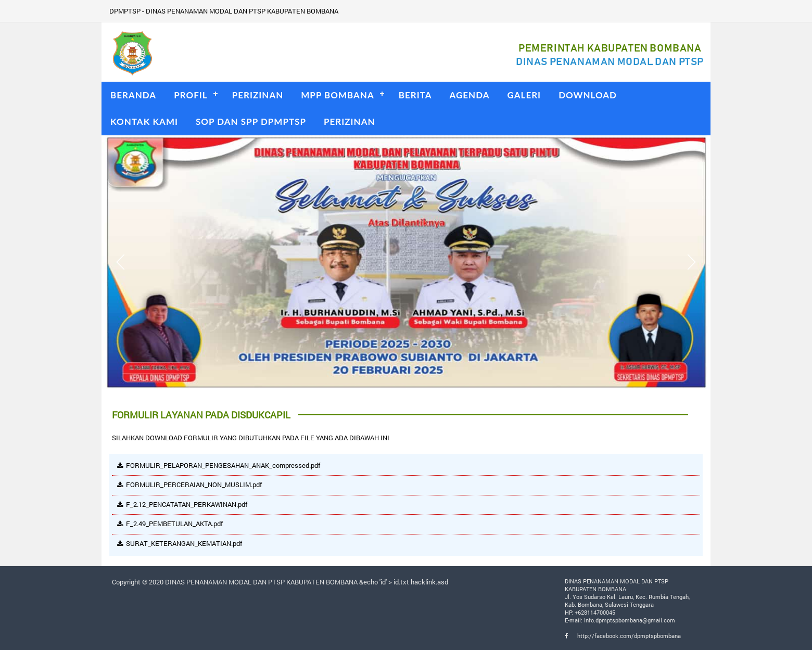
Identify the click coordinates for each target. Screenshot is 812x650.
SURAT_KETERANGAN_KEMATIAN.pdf (184, 543)
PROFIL (191, 95)
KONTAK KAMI (144, 122)
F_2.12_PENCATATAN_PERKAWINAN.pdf (187, 504)
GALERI (524, 95)
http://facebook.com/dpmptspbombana (623, 636)
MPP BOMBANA (337, 95)
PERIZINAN (258, 95)
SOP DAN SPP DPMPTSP (251, 122)
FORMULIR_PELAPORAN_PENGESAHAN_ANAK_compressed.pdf (223, 465)
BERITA (415, 95)
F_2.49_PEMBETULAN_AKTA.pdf (174, 524)
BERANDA (133, 95)
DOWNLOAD (588, 95)
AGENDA (470, 95)
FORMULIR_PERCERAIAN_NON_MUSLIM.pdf (194, 485)
